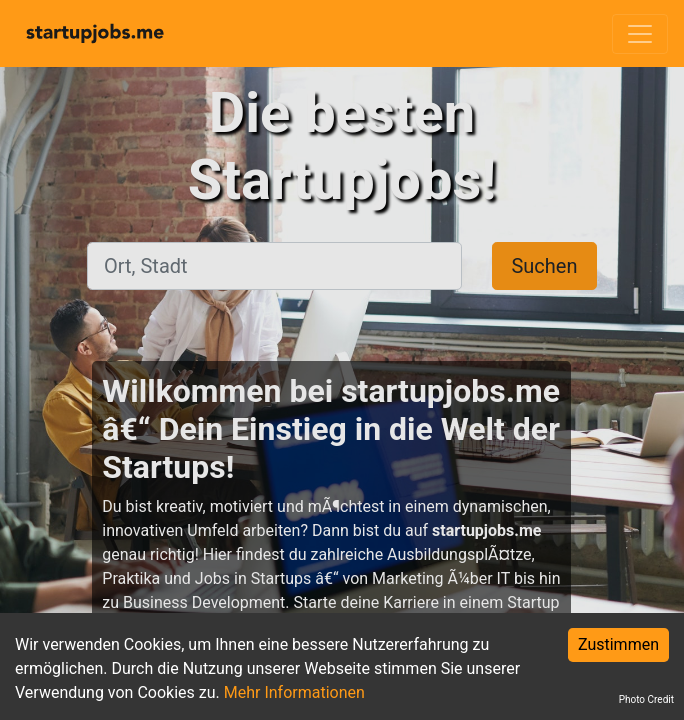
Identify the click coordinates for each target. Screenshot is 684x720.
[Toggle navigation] (640, 34)
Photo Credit (646, 699)
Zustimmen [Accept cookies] (618, 644)
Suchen (544, 266)
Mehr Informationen (294, 692)
